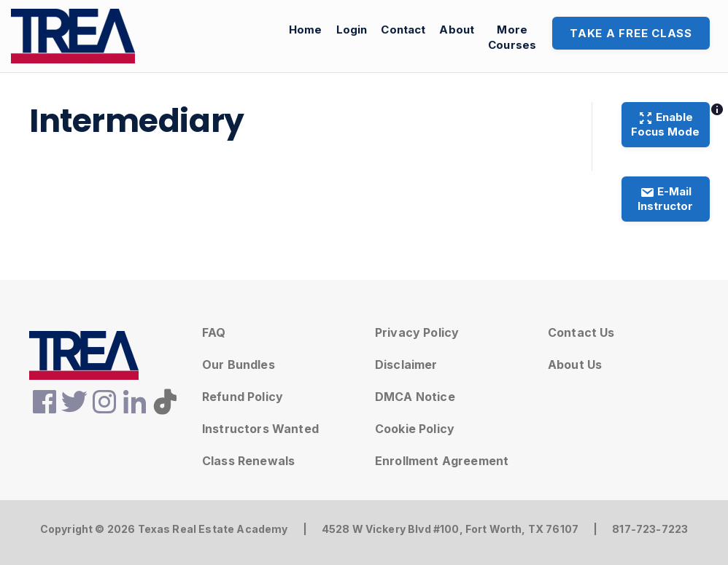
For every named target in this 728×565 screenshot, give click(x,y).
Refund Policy (243, 397)
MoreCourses (512, 37)
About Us (575, 365)
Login (352, 30)
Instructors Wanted (260, 429)
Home (306, 30)
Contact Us (581, 332)
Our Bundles (239, 365)
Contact (403, 30)
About (457, 30)
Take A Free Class (631, 33)
